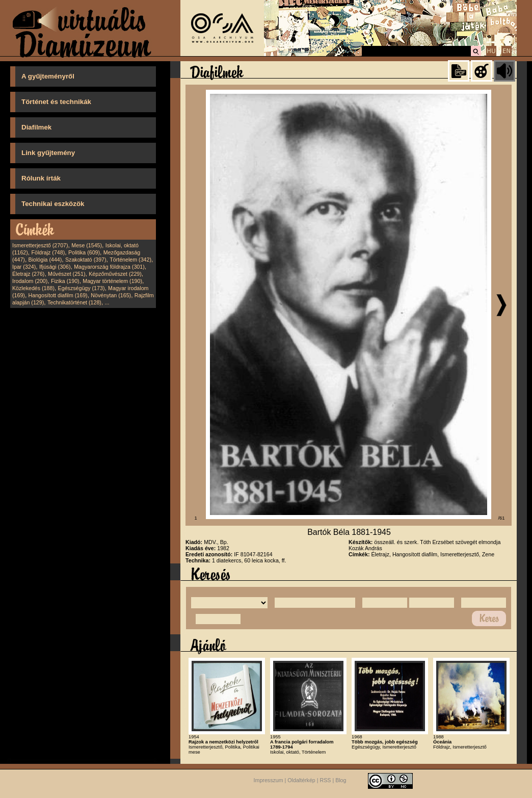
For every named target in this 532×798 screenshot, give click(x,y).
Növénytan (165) (111, 295)
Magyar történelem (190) (112, 281)
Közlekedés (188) (33, 288)
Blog (341, 780)
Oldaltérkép (301, 780)
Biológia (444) (45, 260)
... (107, 302)
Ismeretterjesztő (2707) (40, 245)
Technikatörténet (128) (74, 302)
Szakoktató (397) (86, 260)
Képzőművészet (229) (115, 274)
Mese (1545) (87, 245)
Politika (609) (84, 252)
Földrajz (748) (48, 252)
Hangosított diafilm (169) (58, 295)
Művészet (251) (66, 274)
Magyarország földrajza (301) (109, 267)
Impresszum (269, 780)
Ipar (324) (24, 267)
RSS (326, 780)
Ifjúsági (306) (55, 267)
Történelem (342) (130, 260)
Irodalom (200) (30, 281)
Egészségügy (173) (82, 288)
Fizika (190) (65, 281)
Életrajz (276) (28, 274)
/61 (502, 518)
